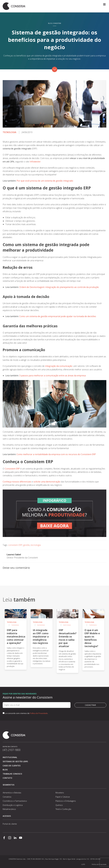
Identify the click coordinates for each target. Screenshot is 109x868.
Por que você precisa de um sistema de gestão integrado (45, 181)
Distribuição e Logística (13, 805)
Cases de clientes (12, 766)
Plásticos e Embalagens (66, 801)
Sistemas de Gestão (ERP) (15, 761)
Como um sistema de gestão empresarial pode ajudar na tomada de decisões (58, 316)
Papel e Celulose (63, 797)
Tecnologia (9, 132)
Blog (5, 770)
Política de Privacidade (39, 713)
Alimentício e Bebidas (12, 793)
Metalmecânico (9, 809)
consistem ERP (15, 545)
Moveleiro (60, 793)
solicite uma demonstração (47, 482)
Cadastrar (90, 705)
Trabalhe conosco (12, 774)
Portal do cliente (10, 824)
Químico (59, 805)
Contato (7, 778)
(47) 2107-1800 (12, 750)
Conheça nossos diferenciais (17, 482)
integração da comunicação (59, 366)
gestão (27, 545)
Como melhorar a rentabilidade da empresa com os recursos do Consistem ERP (56, 454)
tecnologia (36, 545)
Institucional (10, 757)
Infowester (35, 162)
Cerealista (7, 797)
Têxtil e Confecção (63, 809)
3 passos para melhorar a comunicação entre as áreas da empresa (52, 376)
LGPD (83, 864)
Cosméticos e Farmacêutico (15, 801)
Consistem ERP (12, 469)
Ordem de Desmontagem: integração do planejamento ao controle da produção (59, 287)
